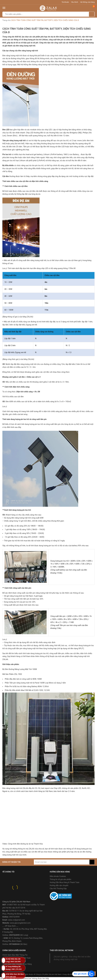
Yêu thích (75, 2)
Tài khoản (65, 2)
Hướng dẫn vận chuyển (59, 885)
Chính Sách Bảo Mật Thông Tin (15, 955)
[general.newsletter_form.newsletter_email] (62, 862)
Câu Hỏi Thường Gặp (58, 888)
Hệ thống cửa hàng (87, 2)
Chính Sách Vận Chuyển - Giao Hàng (17, 964)
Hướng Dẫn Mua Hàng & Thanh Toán (65, 882)
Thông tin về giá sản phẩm (60, 879)
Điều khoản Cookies (58, 876)
